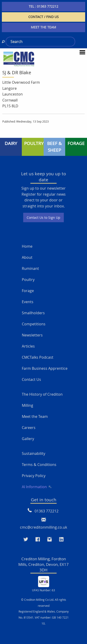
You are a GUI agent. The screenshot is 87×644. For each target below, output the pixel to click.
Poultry (28, 280)
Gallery (28, 439)
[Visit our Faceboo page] (38, 539)
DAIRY (11, 143)
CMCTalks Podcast (38, 357)
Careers (29, 428)
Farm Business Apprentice (45, 368)
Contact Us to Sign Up (43, 217)
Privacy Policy (34, 476)
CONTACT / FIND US (43, 17)
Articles (28, 346)
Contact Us (31, 379)
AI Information (36, 487)
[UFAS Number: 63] (44, 581)
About (27, 257)
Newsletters (32, 335)
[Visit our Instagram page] (50, 539)
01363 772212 (47, 511)
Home (27, 246)
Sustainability (34, 453)
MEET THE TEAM (43, 27)
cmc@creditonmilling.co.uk (43, 527)
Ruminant (30, 268)
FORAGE (76, 143)
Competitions (34, 324)
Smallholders (33, 313)
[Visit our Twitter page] (26, 539)
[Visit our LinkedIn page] (61, 539)
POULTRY (34, 143)
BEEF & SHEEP (54, 147)
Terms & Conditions (39, 465)
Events (28, 302)
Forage (28, 291)
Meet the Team (35, 416)
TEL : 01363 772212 (43, 6)
